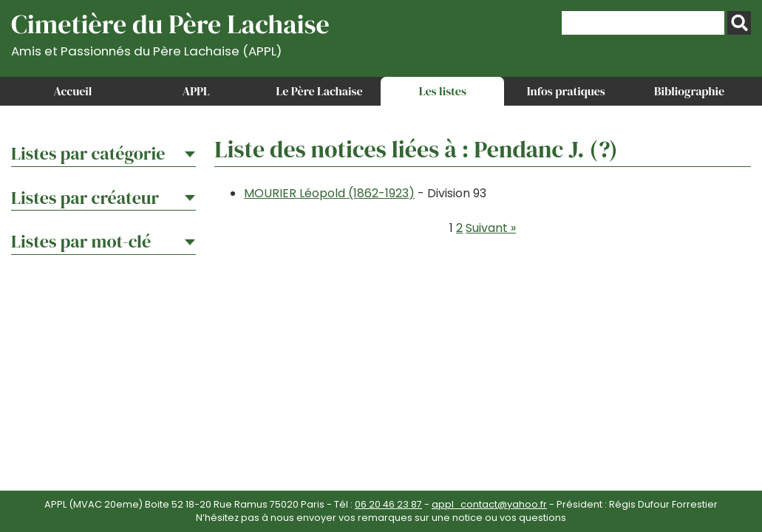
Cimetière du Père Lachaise (170, 32)
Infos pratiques (566, 91)
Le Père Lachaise (320, 91)
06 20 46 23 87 (388, 504)
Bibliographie (689, 91)
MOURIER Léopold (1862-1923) (329, 193)
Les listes (443, 91)
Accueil (72, 91)
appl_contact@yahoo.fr (489, 504)
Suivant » (491, 228)
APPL (196, 91)
